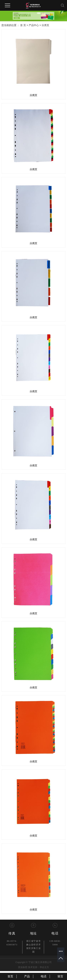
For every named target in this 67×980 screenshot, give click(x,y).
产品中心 (34, 25)
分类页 (45, 25)
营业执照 (23, 967)
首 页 (23, 25)
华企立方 (44, 967)
